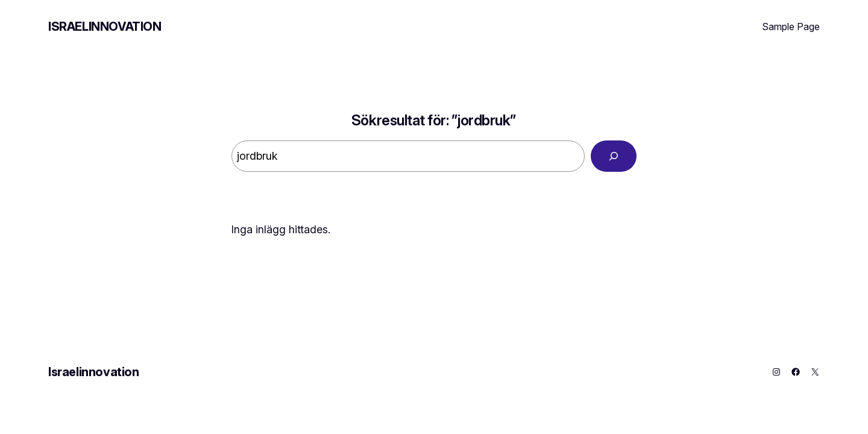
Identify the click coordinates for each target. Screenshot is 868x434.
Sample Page (791, 27)
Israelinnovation (105, 27)
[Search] (614, 156)
